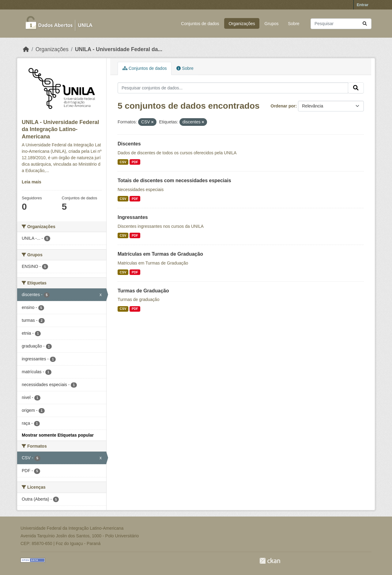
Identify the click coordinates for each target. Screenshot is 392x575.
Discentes (129, 144)
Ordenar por (283, 106)
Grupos (272, 24)
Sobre (294, 24)
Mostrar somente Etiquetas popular (58, 435)
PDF (135, 162)
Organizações (242, 24)
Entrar (363, 5)
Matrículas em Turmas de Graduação (160, 254)
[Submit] (365, 24)
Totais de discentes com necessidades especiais (174, 180)
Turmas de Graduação (143, 291)
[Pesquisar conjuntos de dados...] (341, 24)
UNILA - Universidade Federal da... (119, 49)
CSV (123, 162)
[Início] (26, 49)
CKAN (270, 561)
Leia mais (32, 182)
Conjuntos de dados (200, 24)
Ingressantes (133, 217)
